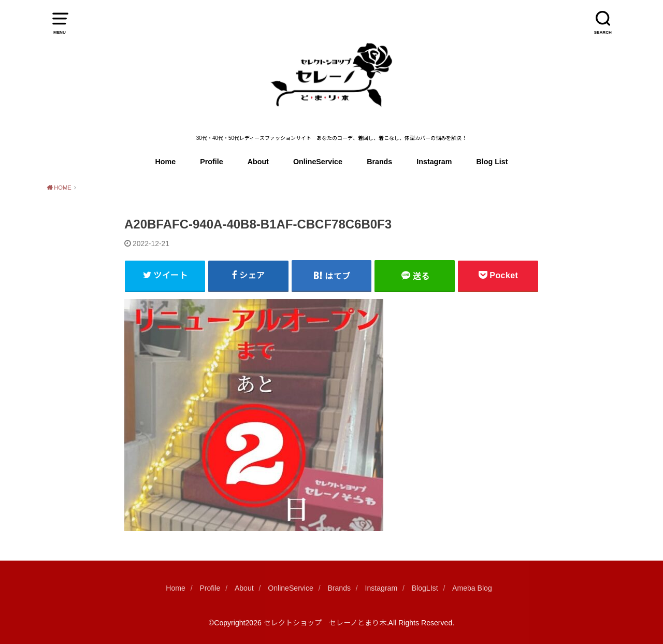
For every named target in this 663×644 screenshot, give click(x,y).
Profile (211, 162)
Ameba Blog (472, 588)
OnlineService (318, 162)
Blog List (492, 162)
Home (166, 162)
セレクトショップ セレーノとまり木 (325, 623)
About (258, 162)
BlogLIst (425, 588)
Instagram (434, 162)
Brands (379, 162)
